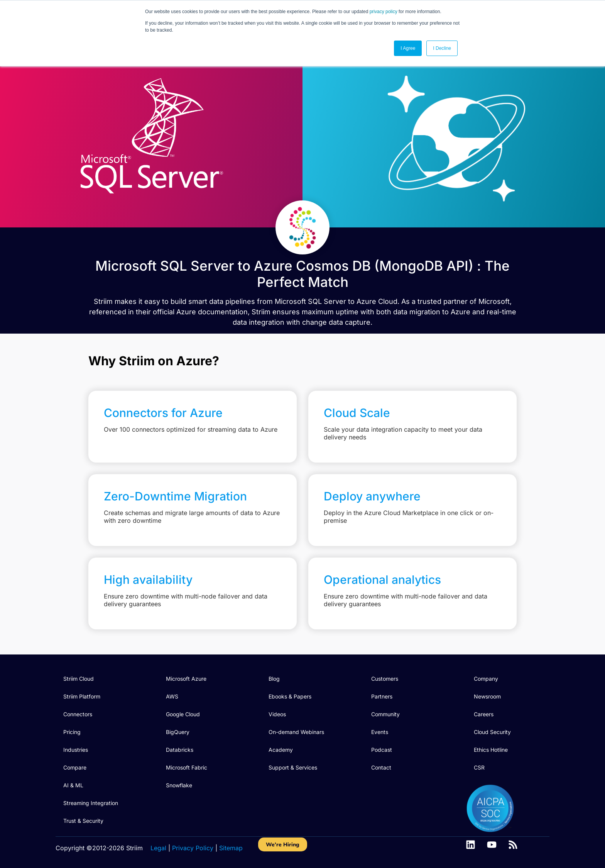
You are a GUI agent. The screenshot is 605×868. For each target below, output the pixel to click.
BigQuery (178, 732)
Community (385, 714)
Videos (277, 714)
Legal (158, 848)
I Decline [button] (442, 48)
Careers (484, 714)
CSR (479, 767)
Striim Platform (82, 696)
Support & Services (293, 767)
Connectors (78, 714)
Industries (76, 750)
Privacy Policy (193, 848)
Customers (385, 679)
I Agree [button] (408, 48)
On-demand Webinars (296, 732)
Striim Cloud (79, 679)
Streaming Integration (91, 803)
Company (486, 679)
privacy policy (384, 12)
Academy (281, 750)
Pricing (72, 732)
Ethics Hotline (491, 750)
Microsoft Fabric (187, 767)
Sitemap (231, 848)
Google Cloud (183, 714)
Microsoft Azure (186, 679)
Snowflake (179, 785)
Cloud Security (492, 732)
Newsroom (487, 696)
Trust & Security (83, 821)
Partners (382, 696)
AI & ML (73, 785)
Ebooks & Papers (290, 696)
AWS (172, 696)
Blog (274, 679)
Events (380, 732)
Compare (75, 767)
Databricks (180, 750)
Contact (381, 767)
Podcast (382, 750)
